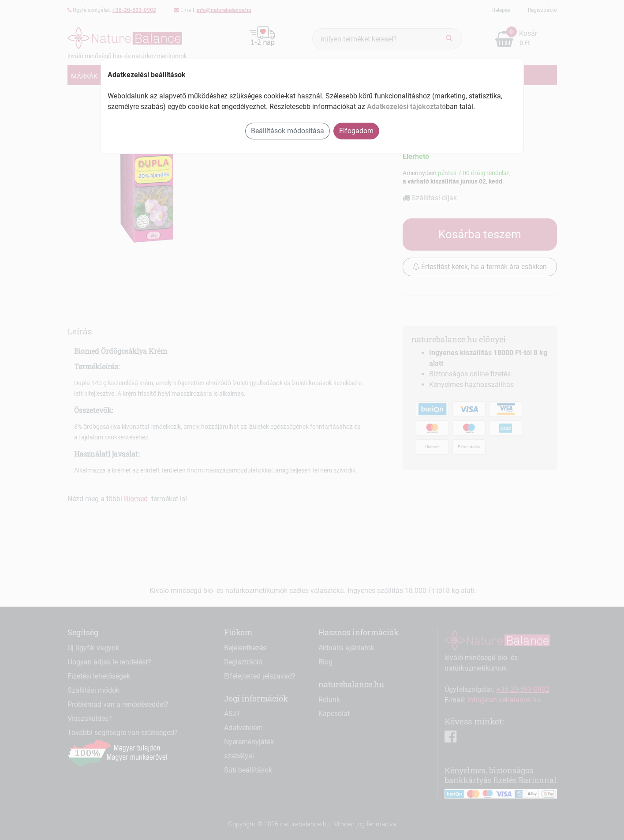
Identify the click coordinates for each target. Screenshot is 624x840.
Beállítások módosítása (288, 131)
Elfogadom (356, 131)
